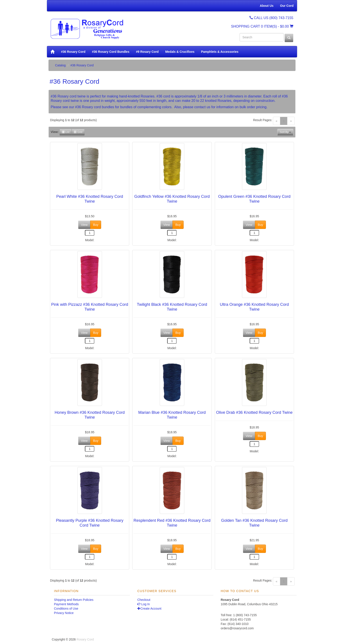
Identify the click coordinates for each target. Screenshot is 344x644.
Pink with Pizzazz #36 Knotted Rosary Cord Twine (90, 307)
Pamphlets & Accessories (220, 52)
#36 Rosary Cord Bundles (111, 52)
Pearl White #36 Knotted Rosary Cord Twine (90, 199)
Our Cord (287, 6)
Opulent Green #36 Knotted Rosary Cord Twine (254, 199)
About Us (267, 6)
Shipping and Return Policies (74, 600)
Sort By (285, 132)
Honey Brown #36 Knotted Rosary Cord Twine (90, 415)
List (66, 132)
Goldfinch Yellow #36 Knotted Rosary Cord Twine (172, 199)
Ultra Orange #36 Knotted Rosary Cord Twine (254, 307)
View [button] (84, 225)
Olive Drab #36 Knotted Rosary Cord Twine (254, 412)
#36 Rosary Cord (73, 52)
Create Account (149, 609)
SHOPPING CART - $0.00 (262, 26)
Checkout (144, 600)
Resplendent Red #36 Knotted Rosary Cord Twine (172, 523)
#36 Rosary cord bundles (95, 107)
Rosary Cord (85, 639)
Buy (96, 225)
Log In (144, 604)
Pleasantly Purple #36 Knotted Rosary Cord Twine (90, 523)
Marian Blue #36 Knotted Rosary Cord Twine (172, 415)
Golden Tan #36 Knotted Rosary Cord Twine (254, 523)
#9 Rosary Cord (147, 52)
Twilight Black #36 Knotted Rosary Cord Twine (172, 307)
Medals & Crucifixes (180, 52)
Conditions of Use (66, 609)
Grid (78, 132)
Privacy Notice (64, 613)
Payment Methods (66, 604)
